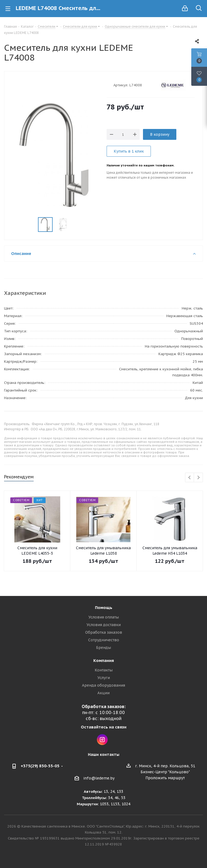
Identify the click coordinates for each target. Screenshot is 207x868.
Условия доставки (104, 625)
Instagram (102, 740)
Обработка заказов (104, 632)
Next (198, 478)
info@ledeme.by (99, 778)
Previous (190, 478)
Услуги (104, 678)
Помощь (104, 607)
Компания (104, 660)
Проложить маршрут (165, 778)
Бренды (103, 648)
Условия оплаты (104, 617)
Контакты (104, 670)
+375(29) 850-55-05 (40, 766)
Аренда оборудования (103, 685)
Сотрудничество (104, 640)
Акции (103, 693)
